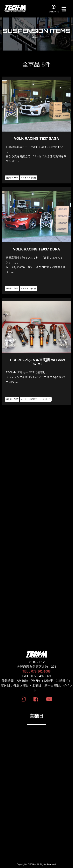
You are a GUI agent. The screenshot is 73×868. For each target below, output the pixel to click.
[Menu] (64, 8)
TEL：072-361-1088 (36, 671)
